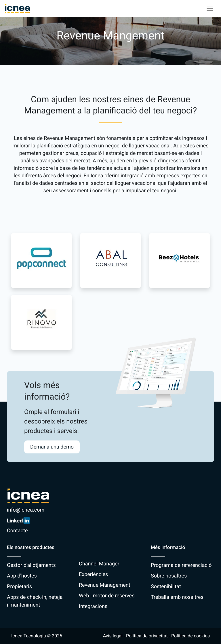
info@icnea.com (26, 510)
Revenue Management (105, 585)
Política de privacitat (147, 636)
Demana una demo (52, 447)
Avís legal (113, 636)
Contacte (17, 531)
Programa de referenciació (181, 565)
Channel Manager (99, 564)
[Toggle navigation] (210, 9)
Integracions (93, 606)
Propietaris (19, 587)
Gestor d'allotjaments (31, 565)
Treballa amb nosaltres (177, 597)
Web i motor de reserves (107, 596)
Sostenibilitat (166, 587)
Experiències (93, 574)
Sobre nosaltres (169, 576)
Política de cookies (190, 636)
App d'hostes (22, 576)
